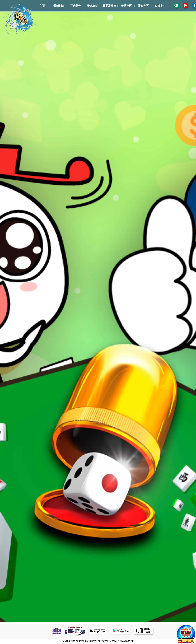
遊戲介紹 (93, 6)
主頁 (42, 6)
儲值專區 (143, 6)
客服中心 (160, 6)
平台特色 (76, 6)
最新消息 (59, 6)
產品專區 (126, 6)
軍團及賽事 (109, 6)
